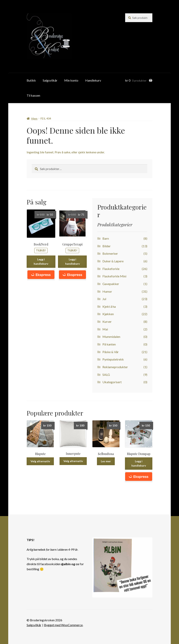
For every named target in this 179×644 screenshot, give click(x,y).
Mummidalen (111, 337)
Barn (106, 238)
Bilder (107, 246)
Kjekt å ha (109, 306)
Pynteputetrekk (113, 359)
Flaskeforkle (111, 269)
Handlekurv (93, 80)
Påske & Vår (111, 352)
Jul (104, 299)
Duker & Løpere (113, 261)
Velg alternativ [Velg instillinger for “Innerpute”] (73, 461)
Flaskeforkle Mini (114, 276)
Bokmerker (110, 253)
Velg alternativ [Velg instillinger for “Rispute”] (40, 461)
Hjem (34, 118)
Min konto (71, 80)
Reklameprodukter (115, 367)
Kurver (107, 322)
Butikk (31, 80)
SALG (106, 375)
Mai (105, 329)
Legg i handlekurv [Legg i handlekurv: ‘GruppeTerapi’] (72, 262)
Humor (107, 291)
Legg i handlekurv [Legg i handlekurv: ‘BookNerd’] (41, 262)
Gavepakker (111, 284)
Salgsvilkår (50, 80)
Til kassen (33, 95)
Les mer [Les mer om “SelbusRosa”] (106, 461)
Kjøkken (108, 314)
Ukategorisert (112, 382)
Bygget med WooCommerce (63, 625)
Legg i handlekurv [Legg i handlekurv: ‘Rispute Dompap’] (139, 463)
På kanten (109, 344)
